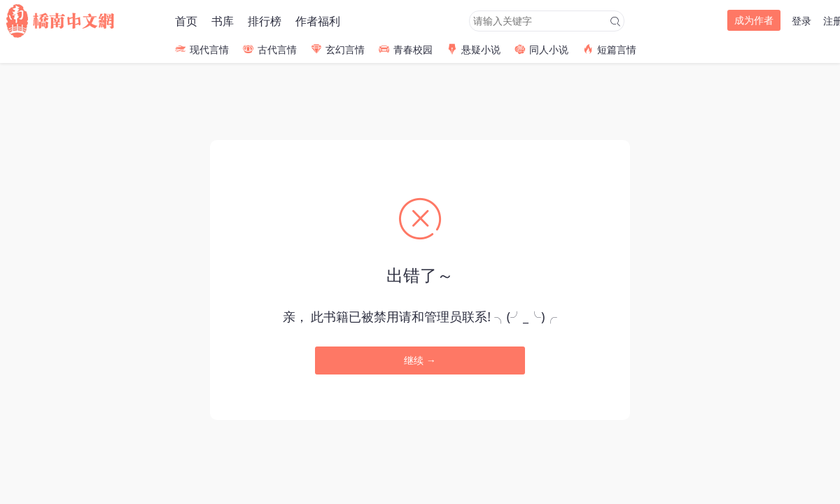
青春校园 (406, 49)
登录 (801, 21)
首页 (186, 21)
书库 (223, 21)
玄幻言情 (338, 49)
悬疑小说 (474, 49)
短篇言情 (609, 49)
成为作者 (754, 20)
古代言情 (270, 49)
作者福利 (318, 21)
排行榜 (265, 21)
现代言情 (202, 49)
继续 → (420, 360)
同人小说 (541, 49)
